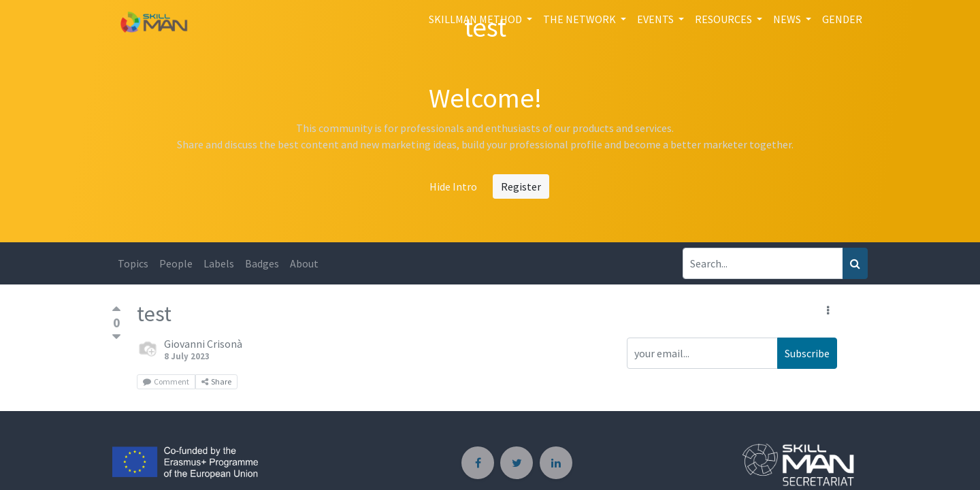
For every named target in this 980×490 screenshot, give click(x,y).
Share (216, 381)
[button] (828, 310)
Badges (262, 263)
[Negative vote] (116, 337)
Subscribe (807, 353)
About (304, 263)
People (176, 263)
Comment (166, 381)
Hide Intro (453, 186)
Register (521, 186)
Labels (219, 263)
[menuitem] (842, 19)
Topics (133, 263)
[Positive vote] (116, 311)
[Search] (855, 263)
